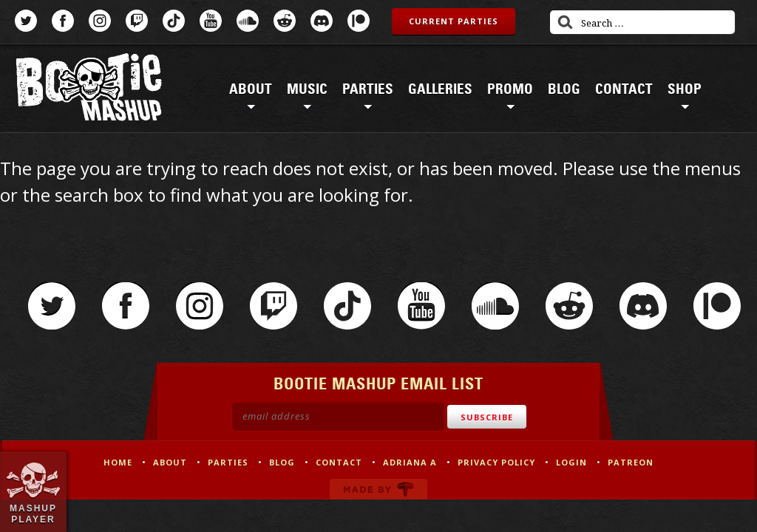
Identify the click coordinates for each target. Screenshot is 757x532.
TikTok (174, 21)
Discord (322, 21)
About (251, 89)
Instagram (100, 21)
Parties (368, 89)
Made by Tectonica (378, 489)
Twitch (137, 21)
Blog (564, 89)
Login (571, 462)
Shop (685, 89)
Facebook (63, 21)
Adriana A (410, 462)
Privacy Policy (496, 462)
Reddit (285, 21)
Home (118, 462)
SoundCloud (248, 21)
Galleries (440, 89)
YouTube (211, 21)
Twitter (26, 21)
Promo (510, 89)
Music (307, 89)
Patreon (359, 21)
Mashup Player (33, 514)
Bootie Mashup (89, 90)
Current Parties (454, 21)
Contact (624, 89)
